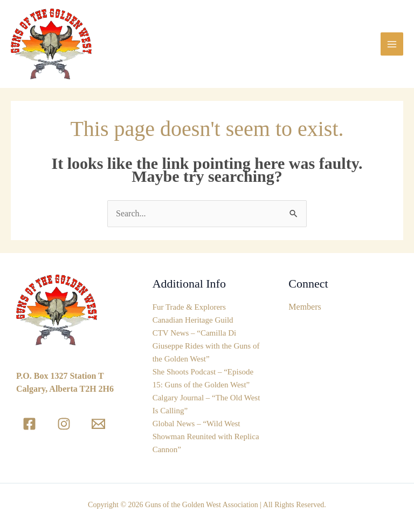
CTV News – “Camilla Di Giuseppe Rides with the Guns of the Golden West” (206, 346)
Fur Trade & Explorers (189, 307)
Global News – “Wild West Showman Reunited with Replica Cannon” (206, 436)
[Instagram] (64, 424)
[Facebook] (29, 424)
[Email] (98, 424)
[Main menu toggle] (392, 44)
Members (305, 307)
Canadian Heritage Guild (193, 320)
